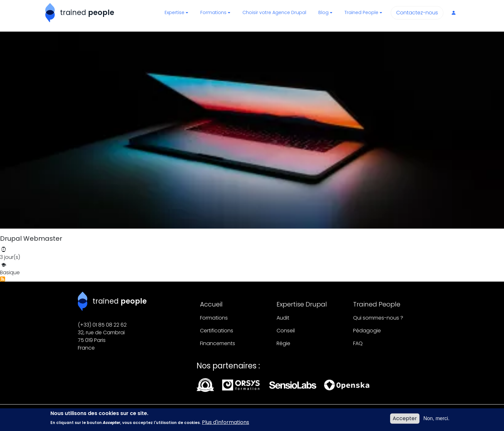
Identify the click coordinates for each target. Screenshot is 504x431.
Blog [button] (323, 12)
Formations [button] (213, 12)
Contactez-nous (417, 13)
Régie (283, 343)
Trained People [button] (361, 12)
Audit (283, 318)
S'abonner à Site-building (3, 279)
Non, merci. (436, 420)
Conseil (286, 331)
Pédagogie (367, 331)
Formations (214, 318)
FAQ (358, 343)
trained (87, 12)
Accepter (405, 420)
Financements (218, 343)
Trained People (377, 304)
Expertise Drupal (302, 304)
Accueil (211, 304)
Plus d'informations (226, 424)
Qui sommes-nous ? (378, 318)
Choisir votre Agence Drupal (274, 12)
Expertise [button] (174, 12)
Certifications (217, 331)
